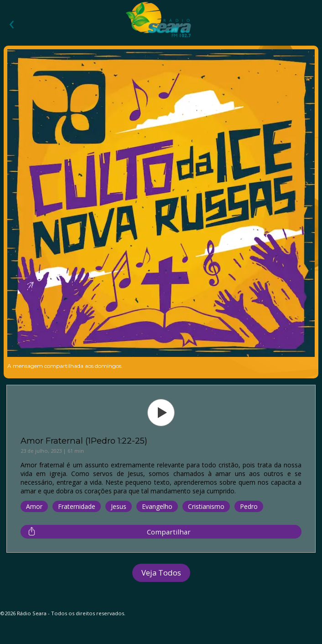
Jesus (119, 506)
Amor (34, 506)
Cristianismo (206, 506)
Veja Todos (161, 573)
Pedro (249, 506)
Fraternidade (77, 506)
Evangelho (157, 506)
